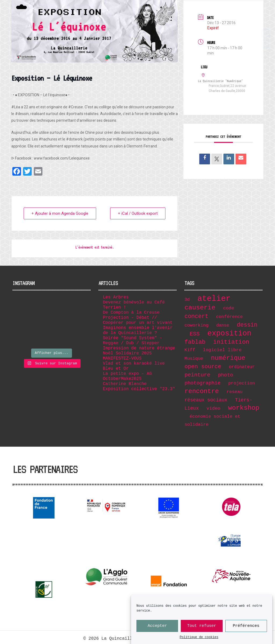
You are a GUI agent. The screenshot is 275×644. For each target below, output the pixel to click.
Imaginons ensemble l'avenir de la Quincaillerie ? (138, 330)
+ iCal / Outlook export (138, 213)
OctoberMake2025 (122, 379)
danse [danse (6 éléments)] (223, 325)
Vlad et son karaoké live (134, 364)
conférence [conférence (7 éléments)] (229, 317)
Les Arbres (116, 297)
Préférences (246, 626)
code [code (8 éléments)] (229, 308)
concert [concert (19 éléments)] (196, 316)
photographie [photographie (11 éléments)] (202, 383)
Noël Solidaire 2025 (127, 353)
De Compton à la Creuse (131, 313)
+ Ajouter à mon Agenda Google (60, 213)
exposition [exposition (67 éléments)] (229, 333)
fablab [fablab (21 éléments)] (195, 342)
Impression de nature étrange (139, 348)
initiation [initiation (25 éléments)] (231, 342)
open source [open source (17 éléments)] (203, 367)
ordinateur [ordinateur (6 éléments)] (242, 367)
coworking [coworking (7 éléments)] (196, 325)
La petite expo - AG (127, 374)
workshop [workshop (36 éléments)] (244, 408)
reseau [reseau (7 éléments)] (235, 392)
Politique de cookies (199, 638)
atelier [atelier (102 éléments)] (214, 299)
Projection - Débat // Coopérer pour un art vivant (138, 320)
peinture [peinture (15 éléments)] (197, 375)
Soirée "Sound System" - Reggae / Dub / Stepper (133, 341)
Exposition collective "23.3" (139, 389)
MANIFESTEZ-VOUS (122, 358)
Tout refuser (202, 626)
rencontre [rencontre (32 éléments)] (202, 391)
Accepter (157, 626)
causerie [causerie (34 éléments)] (200, 308)
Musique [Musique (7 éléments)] (194, 359)
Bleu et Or (116, 369)
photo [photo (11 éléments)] (226, 375)
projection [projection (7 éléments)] (242, 383)
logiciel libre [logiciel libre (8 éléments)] (222, 350)
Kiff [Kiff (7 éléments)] (190, 350)
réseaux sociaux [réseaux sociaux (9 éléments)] (206, 400)
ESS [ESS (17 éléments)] (195, 334)
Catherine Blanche (125, 384)
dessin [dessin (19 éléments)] (247, 325)
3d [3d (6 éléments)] (187, 300)
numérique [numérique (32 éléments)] (228, 358)
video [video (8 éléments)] (213, 408)
